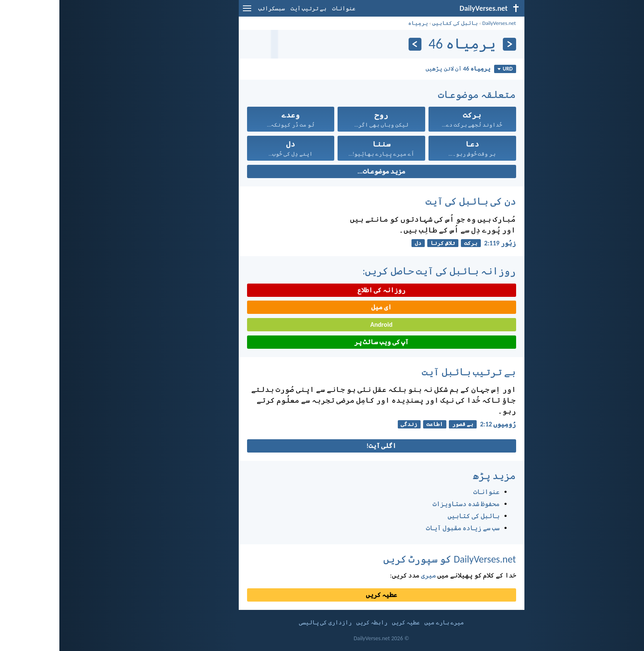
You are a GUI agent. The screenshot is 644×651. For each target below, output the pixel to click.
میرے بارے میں (384, 623)
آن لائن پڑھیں (399, 69)
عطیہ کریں (322, 595)
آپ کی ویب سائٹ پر (322, 342)
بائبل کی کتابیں (396, 23)
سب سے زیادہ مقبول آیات (403, 528)
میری (369, 575)
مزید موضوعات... (322, 171)
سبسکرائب (212, 9)
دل (359, 243)
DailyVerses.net (440, 23)
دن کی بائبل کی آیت (411, 201)
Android (322, 324)
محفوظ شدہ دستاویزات (406, 504)
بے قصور (403, 424)
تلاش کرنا (383, 243)
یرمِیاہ (359, 23)
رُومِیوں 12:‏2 (438, 424)
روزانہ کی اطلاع (322, 290)
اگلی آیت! (322, 446)
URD (446, 69)
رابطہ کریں (312, 623)
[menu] (188, 11)
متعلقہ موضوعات (417, 94)
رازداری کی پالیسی (266, 623)
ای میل (322, 307)
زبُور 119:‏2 (441, 243)
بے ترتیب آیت (249, 9)
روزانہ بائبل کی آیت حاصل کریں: (380, 271)
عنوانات (284, 9)
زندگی (350, 424)
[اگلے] (356, 44)
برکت (411, 243)
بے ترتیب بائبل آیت (409, 372)
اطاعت (375, 424)
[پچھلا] (450, 44)
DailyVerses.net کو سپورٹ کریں (390, 559)
